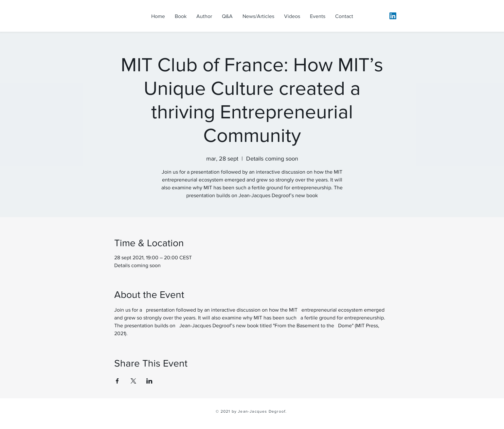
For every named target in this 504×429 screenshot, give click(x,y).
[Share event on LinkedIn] (149, 381)
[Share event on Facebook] (117, 381)
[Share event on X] (133, 381)
